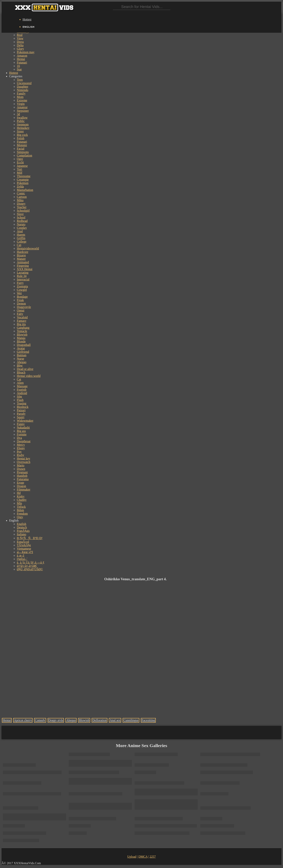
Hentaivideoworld (28, 248)
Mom (20, 97)
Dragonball (24, 345)
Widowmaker (25, 421)
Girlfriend (23, 352)
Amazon (22, 56)
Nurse (20, 359)
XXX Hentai (25, 269)
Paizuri (21, 410)
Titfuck (21, 507)
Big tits (21, 324)
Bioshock (23, 407)
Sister (20, 131)
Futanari (22, 62)
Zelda (20, 186)
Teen (20, 80)
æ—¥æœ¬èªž (25, 552)
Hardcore (23, 252)
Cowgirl (22, 290)
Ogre (20, 159)
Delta (20, 45)
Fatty (20, 314)
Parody (21, 414)
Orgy (20, 517)
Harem (21, 235)
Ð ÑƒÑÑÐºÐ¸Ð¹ (30, 538)
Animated (23, 262)
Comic (21, 193)
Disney (21, 204)
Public (21, 121)
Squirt (21, 417)
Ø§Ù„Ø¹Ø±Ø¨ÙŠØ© (30, 569)
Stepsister (23, 111)
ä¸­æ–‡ (21, 555)
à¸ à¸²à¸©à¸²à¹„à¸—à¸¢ (31, 562)
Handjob (22, 476)
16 (18, 66)
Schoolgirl (23, 211)
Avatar (21, 348)
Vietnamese (24, 549)
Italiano (22, 534)
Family (21, 93)
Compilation (24, 155)
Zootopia (22, 286)
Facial (21, 149)
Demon (21, 304)
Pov (19, 452)
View (20, 38)
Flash (20, 400)
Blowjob (22, 335)
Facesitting (148, 720)
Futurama (23, 479)
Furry (20, 283)
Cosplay (22, 228)
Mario (21, 465)
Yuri (20, 169)
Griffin (21, 238)
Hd (19, 493)
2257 (153, 857)
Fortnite (22, 434)
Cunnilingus (131, 720)
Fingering (23, 266)
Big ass (21, 431)
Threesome (24, 176)
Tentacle (22, 331)
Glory (20, 49)
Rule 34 (22, 276)
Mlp (19, 503)
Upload (132, 857)
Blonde (21, 341)
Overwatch (24, 462)
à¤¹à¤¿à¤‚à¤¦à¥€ (27, 566)
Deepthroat (24, 441)
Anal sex (115, 720)
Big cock (22, 135)
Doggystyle (24, 307)
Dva (19, 438)
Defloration (99, 720)
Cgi (19, 245)
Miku (20, 200)
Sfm (19, 397)
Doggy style (56, 720)
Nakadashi (23, 427)
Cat (19, 379)
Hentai (21, 59)
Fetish (21, 138)
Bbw (20, 366)
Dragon (21, 486)
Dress (20, 42)
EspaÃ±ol (23, 542)
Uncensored (24, 83)
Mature (21, 259)
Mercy (21, 445)
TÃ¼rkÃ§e (24, 545)
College (22, 242)
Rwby (20, 455)
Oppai (21, 310)
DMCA (143, 857)
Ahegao (22, 362)
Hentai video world (29, 376)
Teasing (22, 403)
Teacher (22, 207)
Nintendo (23, 90)
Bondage (22, 297)
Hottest (27, 19)
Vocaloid (22, 317)
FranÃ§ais (23, 531)
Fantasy (22, 321)
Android (22, 393)
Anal (20, 231)
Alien (20, 383)
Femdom (22, 514)
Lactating (23, 273)
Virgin (21, 104)
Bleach (21, 372)
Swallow (22, 118)
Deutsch (22, 527)
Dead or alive (25, 369)
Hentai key (24, 458)
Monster (22, 145)
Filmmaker (24, 489)
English (22, 524)
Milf (20, 173)
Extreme (22, 100)
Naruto (21, 224)
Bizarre (21, 255)
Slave (20, 214)
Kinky (21, 496)
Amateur (22, 107)
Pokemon (23, 183)
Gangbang (23, 328)
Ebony (21, 448)
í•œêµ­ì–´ (22, 559)
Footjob (22, 390)
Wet (19, 293)
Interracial (23, 279)
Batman (22, 355)
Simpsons (23, 152)
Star (19, 69)
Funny (21, 424)
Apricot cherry (23, 720)
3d (18, 114)
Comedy (40, 720)
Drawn (21, 469)
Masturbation (25, 190)
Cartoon (22, 197)
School (21, 217)
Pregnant (22, 472)
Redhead (22, 221)
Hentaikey (23, 128)
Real (20, 35)
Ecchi (20, 162)
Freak (20, 300)
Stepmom (23, 124)
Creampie (23, 180)
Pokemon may (26, 52)
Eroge (20, 483)
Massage (22, 386)
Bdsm (20, 510)
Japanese (22, 166)
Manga (21, 338)
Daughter (23, 87)
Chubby (22, 500)
